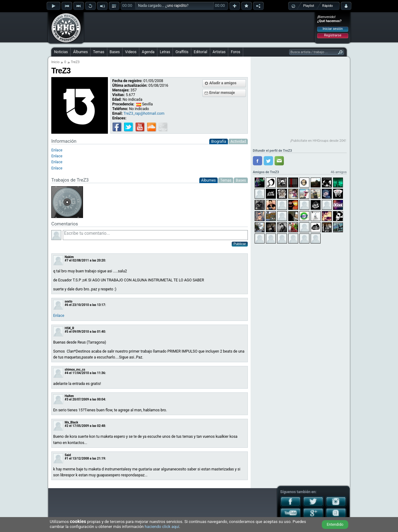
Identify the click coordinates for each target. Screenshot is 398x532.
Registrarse (333, 35)
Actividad (238, 141)
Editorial (200, 52)
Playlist (309, 6)
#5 (67, 332)
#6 (67, 305)
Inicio (55, 62)
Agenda (148, 52)
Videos (131, 52)
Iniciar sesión (333, 29)
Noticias (61, 52)
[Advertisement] (199, 27)
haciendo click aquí (162, 527)
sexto (69, 301)
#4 (67, 373)
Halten (69, 396)
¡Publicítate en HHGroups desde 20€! (318, 141)
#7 (67, 260)
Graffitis (182, 52)
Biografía (219, 141)
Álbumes (80, 52)
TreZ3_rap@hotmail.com (144, 113)
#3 (67, 399)
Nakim (69, 257)
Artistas (219, 52)
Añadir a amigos (223, 83)
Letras (165, 52)
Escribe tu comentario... (155, 235)
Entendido (335, 525)
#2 (67, 426)
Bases (115, 52)
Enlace (57, 150)
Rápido (327, 6)
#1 (67, 458)
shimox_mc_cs (75, 370)
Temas (99, 52)
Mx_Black (71, 422)
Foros (235, 52)
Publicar (240, 244)
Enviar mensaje (222, 93)
